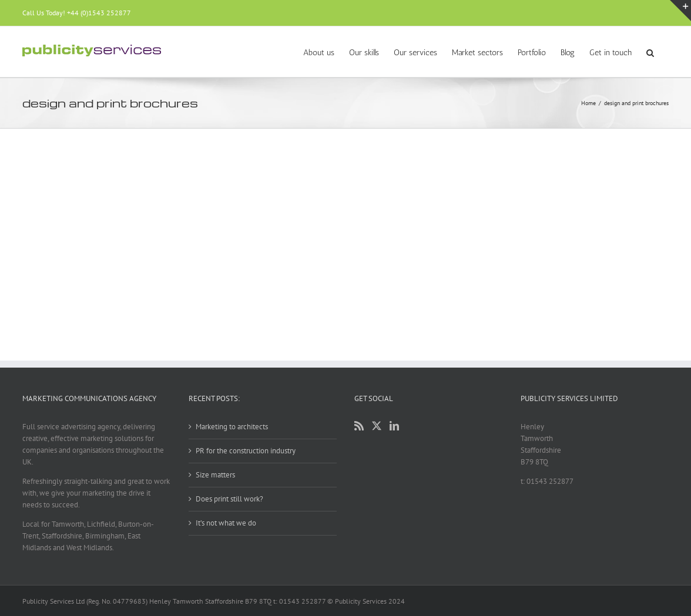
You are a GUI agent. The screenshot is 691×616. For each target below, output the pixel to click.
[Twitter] (377, 426)
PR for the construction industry (246, 451)
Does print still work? (229, 499)
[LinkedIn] (394, 426)
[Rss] (359, 426)
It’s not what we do (226, 523)
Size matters (215, 475)
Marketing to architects (232, 427)
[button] (650, 52)
